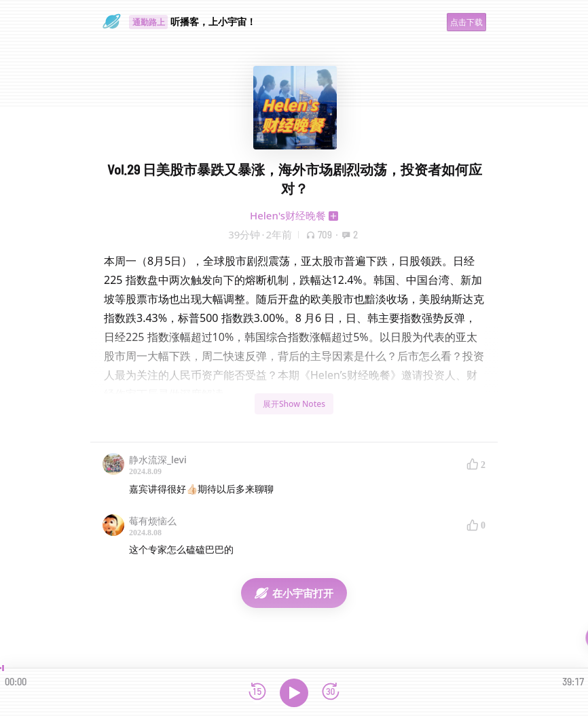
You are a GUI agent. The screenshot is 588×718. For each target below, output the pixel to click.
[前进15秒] (331, 693)
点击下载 (466, 22)
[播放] (294, 693)
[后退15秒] (257, 693)
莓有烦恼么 (153, 521)
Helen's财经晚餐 (288, 215)
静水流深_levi (158, 460)
